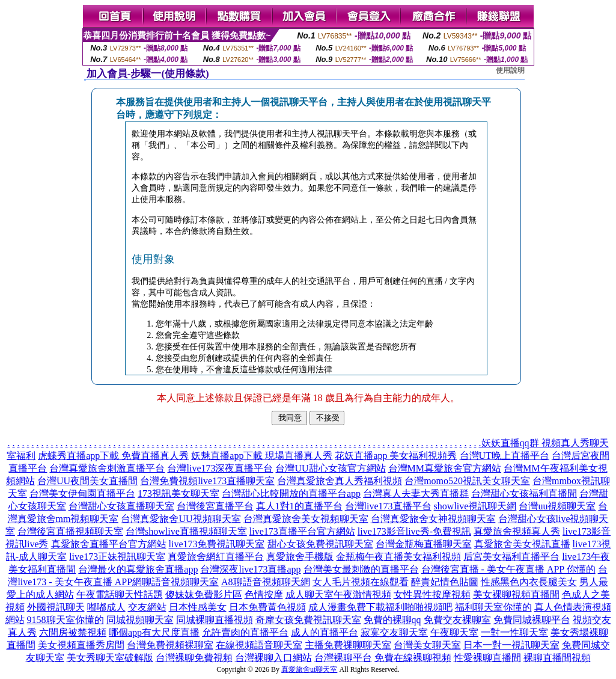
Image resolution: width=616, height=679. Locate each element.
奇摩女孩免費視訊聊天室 (308, 620)
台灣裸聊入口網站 (273, 658)
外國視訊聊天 (56, 607)
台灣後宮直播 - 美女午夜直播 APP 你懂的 (508, 569)
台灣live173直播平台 (388, 506)
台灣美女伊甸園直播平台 (82, 493)
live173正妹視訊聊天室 (117, 557)
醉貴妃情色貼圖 (445, 582)
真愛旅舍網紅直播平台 (216, 557)
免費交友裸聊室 (457, 620)
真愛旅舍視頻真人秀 (517, 531)
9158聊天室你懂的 (66, 620)
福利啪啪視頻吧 (419, 607)
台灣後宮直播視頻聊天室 (70, 531)
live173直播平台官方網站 (302, 531)
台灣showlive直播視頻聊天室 (186, 531)
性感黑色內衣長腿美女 (529, 582)
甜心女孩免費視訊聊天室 (320, 544)
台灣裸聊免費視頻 (194, 658)
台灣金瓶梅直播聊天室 (424, 544)
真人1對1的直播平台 (299, 506)
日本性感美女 (198, 607)
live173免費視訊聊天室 (217, 544)
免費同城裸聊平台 (532, 620)
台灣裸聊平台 (343, 658)
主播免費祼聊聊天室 (348, 645)
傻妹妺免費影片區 (204, 595)
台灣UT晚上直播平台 (505, 456)
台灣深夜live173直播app (250, 569)
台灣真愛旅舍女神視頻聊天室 (433, 519)
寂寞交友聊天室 (394, 632)
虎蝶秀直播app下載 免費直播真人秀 (113, 456)
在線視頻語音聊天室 (259, 645)
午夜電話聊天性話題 (120, 595)
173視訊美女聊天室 (178, 493)
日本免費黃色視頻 (267, 607)
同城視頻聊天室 (140, 620)
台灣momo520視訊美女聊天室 (467, 481)
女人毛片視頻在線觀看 (361, 582)
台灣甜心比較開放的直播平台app (291, 493)
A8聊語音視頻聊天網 (266, 582)
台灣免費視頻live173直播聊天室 (207, 481)
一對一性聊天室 (514, 632)
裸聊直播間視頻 (557, 658)
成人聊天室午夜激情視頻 (338, 595)
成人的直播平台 (325, 632)
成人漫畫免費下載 (347, 607)
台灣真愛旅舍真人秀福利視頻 (340, 481)
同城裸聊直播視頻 (215, 620)
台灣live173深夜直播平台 (220, 468)
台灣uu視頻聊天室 (557, 506)
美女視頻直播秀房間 (81, 645)
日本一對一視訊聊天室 (511, 645)
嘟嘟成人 (106, 607)
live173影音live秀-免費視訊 (414, 531)
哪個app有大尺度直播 (154, 632)
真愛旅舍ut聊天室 (309, 669)
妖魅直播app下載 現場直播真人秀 (262, 456)
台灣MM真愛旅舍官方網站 (445, 468)
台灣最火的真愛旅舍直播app (138, 569)
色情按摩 (264, 595)
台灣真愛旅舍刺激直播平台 (107, 468)
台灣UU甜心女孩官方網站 (330, 468)
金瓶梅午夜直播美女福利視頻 (398, 557)
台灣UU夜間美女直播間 (87, 481)
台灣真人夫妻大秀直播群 (416, 493)
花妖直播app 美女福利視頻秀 (396, 456)
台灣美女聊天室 (427, 645)
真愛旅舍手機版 (300, 557)
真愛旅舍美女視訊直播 (522, 544)
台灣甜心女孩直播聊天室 (121, 506)
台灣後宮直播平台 (215, 506)
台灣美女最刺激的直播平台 (361, 569)
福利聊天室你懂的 (493, 607)
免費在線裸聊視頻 (413, 658)
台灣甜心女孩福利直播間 (524, 493)
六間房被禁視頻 (73, 632)
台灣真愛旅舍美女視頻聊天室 (306, 519)
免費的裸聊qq (392, 620)
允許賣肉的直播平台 (245, 632)
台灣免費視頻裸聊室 (170, 645)
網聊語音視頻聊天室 (175, 582)
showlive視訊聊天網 (475, 506)
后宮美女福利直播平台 (511, 557)
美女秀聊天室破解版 (110, 658)
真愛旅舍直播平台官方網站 (109, 544)
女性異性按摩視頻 (432, 595)
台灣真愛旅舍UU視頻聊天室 (181, 519)
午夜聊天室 (454, 632)
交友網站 (147, 607)
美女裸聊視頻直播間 (516, 595)
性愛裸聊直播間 (487, 658)
